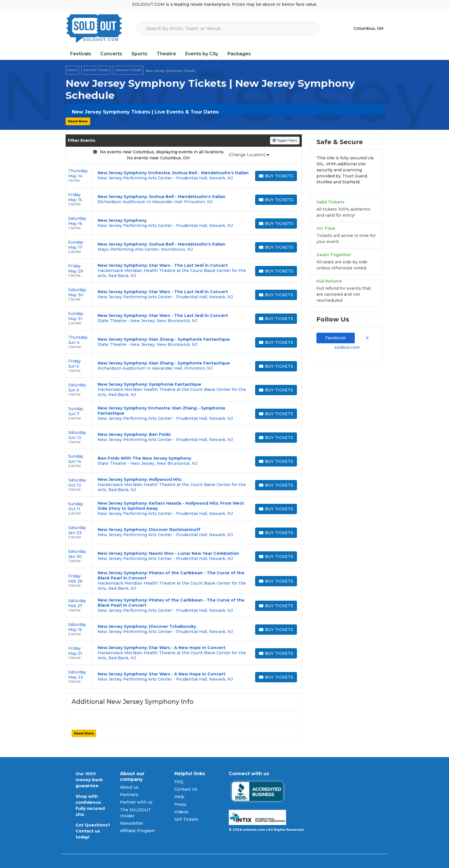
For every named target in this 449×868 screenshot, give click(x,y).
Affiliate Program (137, 831)
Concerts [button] (111, 54)
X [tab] (366, 338)
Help (179, 797)
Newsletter (132, 823)
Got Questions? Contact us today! (93, 831)
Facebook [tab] (335, 338)
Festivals (81, 54)
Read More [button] (78, 121)
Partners (129, 795)
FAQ (179, 782)
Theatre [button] (166, 54)
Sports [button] (139, 54)
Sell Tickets (186, 819)
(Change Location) (249, 155)
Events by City (202, 54)
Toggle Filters (285, 140)
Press (180, 804)
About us (129, 787)
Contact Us (186, 789)
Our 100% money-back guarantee (89, 780)
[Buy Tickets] (276, 176)
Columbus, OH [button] (369, 28)
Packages (239, 54)
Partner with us (136, 802)
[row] (184, 176)
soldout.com (347, 347)
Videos (181, 812)
